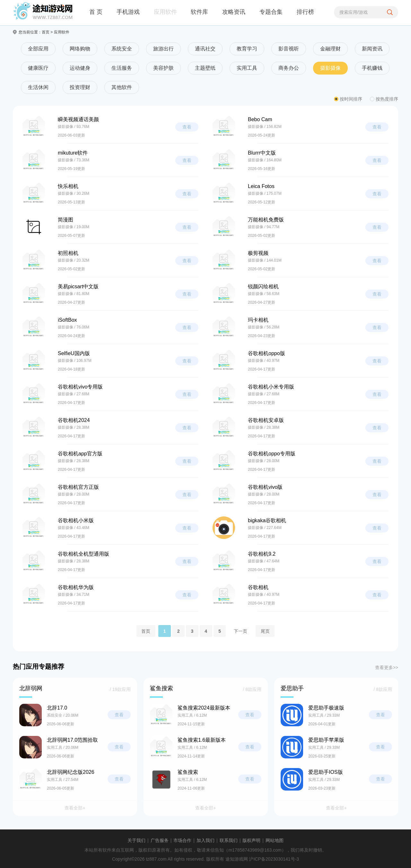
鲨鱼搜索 (162, 688)
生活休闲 (38, 87)
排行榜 (305, 12)
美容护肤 (163, 68)
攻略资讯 (234, 12)
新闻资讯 (372, 49)
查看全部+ (75, 808)
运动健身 (80, 68)
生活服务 (122, 68)
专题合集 (271, 12)
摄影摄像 (330, 68)
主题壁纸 (205, 68)
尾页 (265, 631)
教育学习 (247, 49)
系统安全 (122, 49)
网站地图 (275, 840)
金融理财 (330, 49)
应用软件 (165, 12)
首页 (46, 32)
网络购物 (80, 49)
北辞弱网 (31, 688)
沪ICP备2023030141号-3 (274, 859)
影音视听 (289, 49)
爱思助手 (292, 688)
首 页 (96, 12)
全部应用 (38, 49)
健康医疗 (38, 68)
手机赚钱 (372, 68)
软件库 (199, 12)
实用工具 (247, 68)
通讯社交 (205, 49)
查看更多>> (387, 667)
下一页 (240, 631)
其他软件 (122, 87)
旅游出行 (163, 49)
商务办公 (289, 68)
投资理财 (80, 87)
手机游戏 (128, 12)
